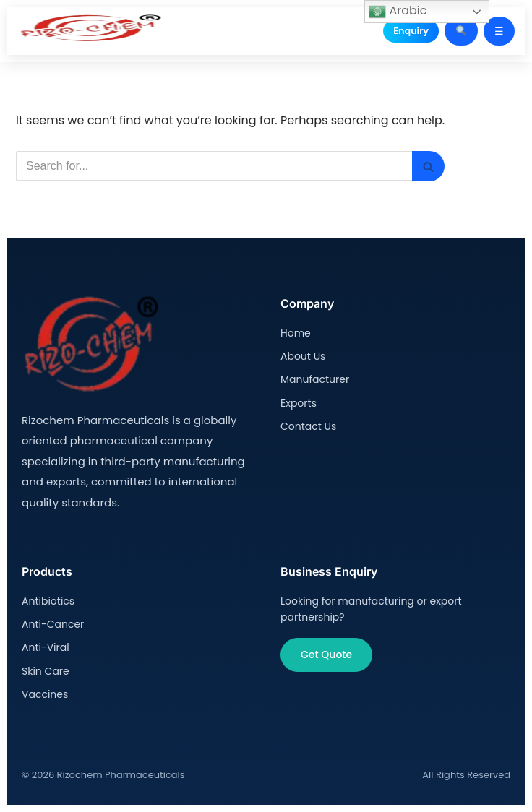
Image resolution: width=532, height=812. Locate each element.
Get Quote (326, 655)
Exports (299, 403)
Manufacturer (315, 379)
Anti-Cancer (53, 624)
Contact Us (308, 426)
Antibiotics (48, 601)
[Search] (214, 166)
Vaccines (45, 694)
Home (296, 333)
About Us (303, 356)
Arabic (398, 11)
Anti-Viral (46, 647)
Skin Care (46, 671)
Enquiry (411, 31)
